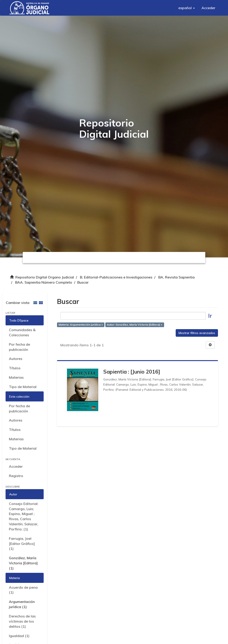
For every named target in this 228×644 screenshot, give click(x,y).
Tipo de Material (23, 387)
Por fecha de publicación (19, 347)
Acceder (16, 466)
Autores (16, 359)
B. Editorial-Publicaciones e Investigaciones (116, 277)
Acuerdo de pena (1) (23, 590)
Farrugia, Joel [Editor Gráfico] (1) (22, 544)
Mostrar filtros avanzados (197, 333)
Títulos (15, 368)
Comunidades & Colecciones (22, 332)
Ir (210, 316)
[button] (187, 8)
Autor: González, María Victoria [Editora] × (135, 325)
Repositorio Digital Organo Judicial (45, 277)
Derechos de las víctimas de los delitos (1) (22, 621)
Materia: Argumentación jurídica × (81, 325)
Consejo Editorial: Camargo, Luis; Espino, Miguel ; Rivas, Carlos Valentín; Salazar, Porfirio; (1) (24, 516)
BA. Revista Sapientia (176, 277)
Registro (16, 476)
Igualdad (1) (19, 636)
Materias (16, 377)
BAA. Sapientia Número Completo (44, 282)
